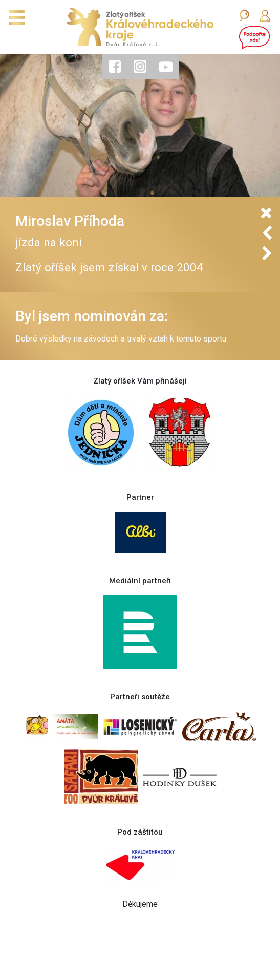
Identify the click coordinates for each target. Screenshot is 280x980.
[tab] (115, 67)
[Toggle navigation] (17, 17)
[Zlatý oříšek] (140, 27)
